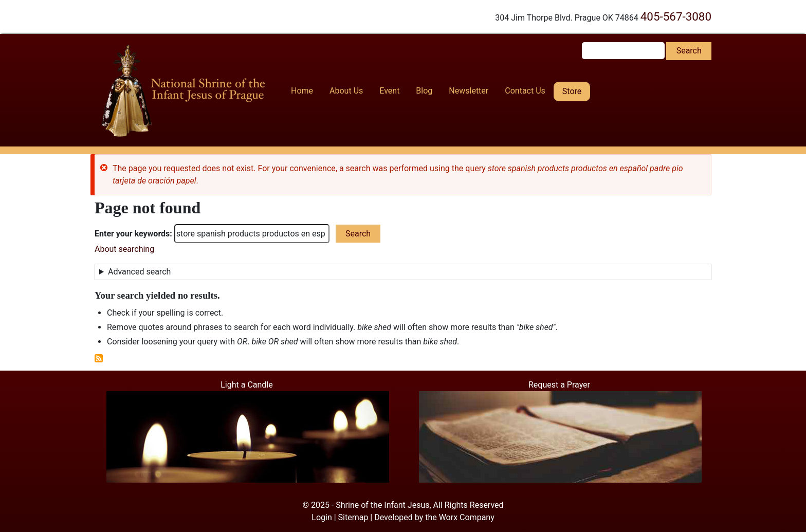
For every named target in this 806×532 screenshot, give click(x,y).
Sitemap (353, 517)
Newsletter (469, 91)
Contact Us (525, 91)
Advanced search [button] (139, 272)
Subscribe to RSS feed (99, 358)
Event (389, 91)
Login (322, 517)
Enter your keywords (132, 234)
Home (302, 91)
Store (572, 91)
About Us (346, 91)
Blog (424, 91)
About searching (124, 249)
